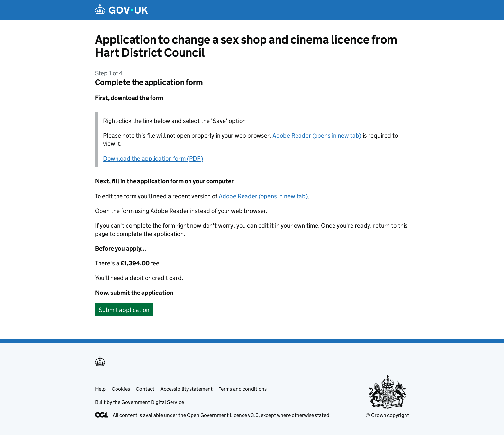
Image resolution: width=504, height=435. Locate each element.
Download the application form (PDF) (153, 158)
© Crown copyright (387, 415)
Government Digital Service (153, 402)
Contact (145, 389)
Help (100, 389)
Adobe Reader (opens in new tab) (317, 135)
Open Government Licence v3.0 (223, 415)
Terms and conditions (243, 389)
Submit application (124, 310)
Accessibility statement (187, 389)
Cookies (121, 389)
